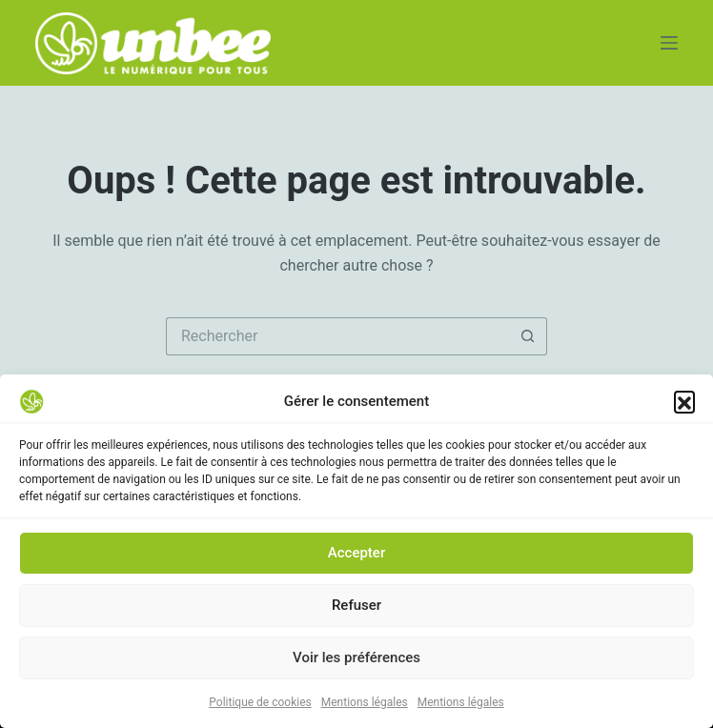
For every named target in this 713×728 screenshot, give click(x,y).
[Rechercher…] (337, 336)
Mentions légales (365, 704)
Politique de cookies (260, 704)
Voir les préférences (356, 659)
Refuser (356, 607)
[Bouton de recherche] (528, 336)
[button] (684, 403)
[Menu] (669, 43)
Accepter (356, 555)
